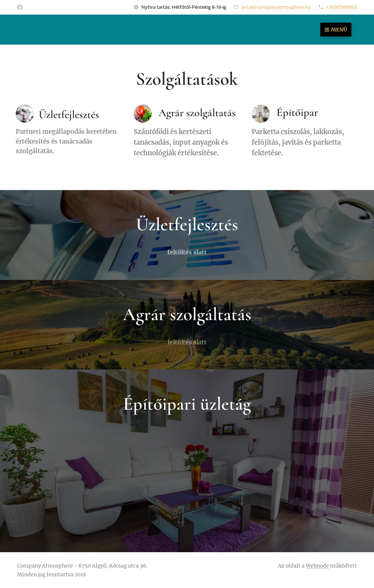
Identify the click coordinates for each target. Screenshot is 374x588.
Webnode (317, 566)
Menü (336, 30)
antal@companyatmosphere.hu (276, 7)
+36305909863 (341, 7)
